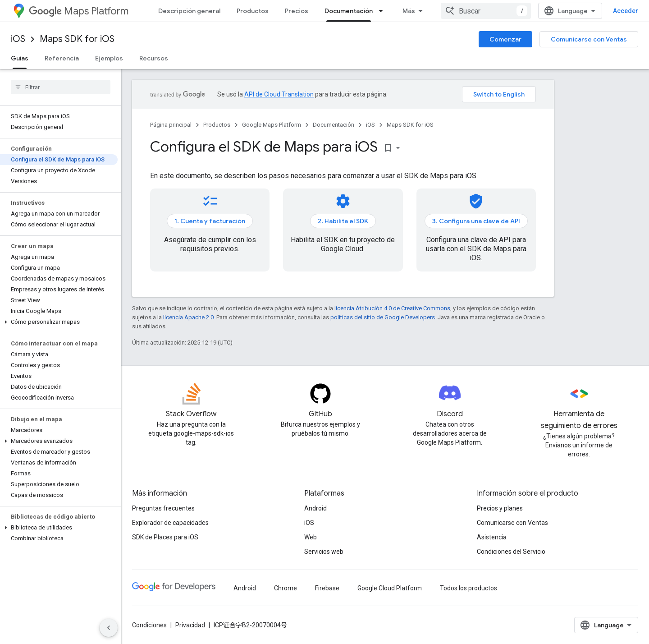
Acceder (626, 11)
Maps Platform (79, 11)
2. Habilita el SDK (343, 221)
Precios (297, 11)
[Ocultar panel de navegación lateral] (109, 628)
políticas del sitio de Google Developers (383, 317)
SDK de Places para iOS (165, 537)
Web (311, 537)
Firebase (327, 588)
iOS (18, 39)
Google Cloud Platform (390, 588)
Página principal (171, 125)
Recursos (154, 58)
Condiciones (149, 625)
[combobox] (486, 11)
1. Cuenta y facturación (210, 221)
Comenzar (505, 39)
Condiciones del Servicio (511, 552)
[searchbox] (61, 87)
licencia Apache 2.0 (188, 317)
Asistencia (492, 537)
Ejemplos (109, 58)
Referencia (62, 58)
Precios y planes (500, 508)
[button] (59, 322)
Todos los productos (468, 588)
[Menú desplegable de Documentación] (384, 11)
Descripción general (189, 11)
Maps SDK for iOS (77, 39)
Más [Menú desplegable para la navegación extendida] (409, 11)
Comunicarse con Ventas (589, 39)
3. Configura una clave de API (476, 221)
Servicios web (324, 552)
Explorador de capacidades (170, 523)
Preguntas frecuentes (163, 508)
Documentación (334, 125)
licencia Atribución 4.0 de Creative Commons (392, 308)
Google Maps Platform (272, 125)
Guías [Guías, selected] (20, 58)
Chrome (286, 588)
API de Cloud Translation (279, 94)
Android (315, 508)
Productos (253, 11)
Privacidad (190, 625)
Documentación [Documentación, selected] (349, 11)
